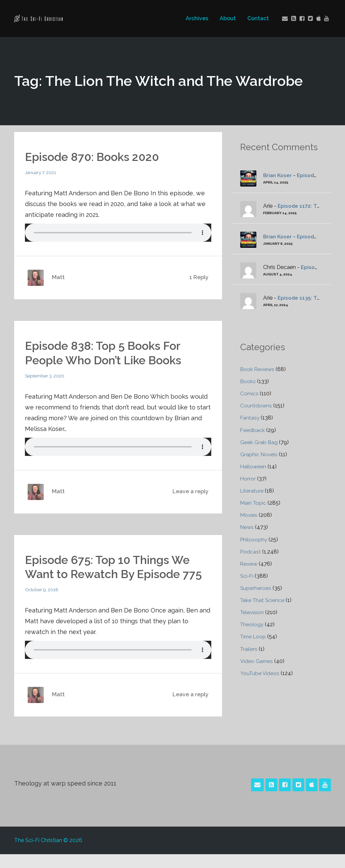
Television (253, 612)
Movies (249, 515)
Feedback (253, 430)
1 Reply (199, 277)
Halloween (254, 466)
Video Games (257, 660)
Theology (252, 624)
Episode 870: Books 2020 (96, 157)
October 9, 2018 (43, 603)
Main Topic (254, 503)
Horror (248, 478)
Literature (252, 490)
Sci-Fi (247, 575)
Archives (196, 18)
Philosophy (254, 539)
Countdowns (256, 406)
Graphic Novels (259, 454)
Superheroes (256, 587)
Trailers (249, 648)
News (247, 527)
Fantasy (250, 418)
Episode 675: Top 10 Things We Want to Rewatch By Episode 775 (112, 573)
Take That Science (263, 599)
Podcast (251, 551)
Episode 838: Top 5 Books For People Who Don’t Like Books (108, 353)
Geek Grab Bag (259, 442)
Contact (257, 18)
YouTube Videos (260, 672)
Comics (250, 393)
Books (248, 381)
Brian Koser (278, 175)
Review (249, 563)
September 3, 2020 (46, 375)
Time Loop (254, 636)
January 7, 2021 (41, 172)
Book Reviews (258, 369)
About (227, 18)
